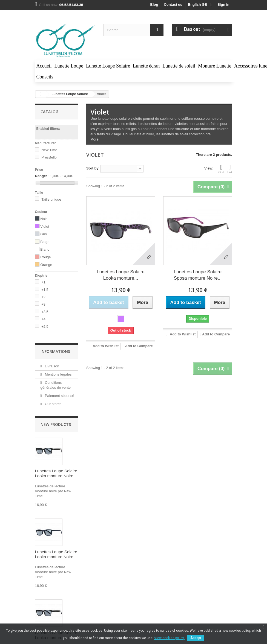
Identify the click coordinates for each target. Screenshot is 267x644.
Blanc (45, 249)
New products (56, 424)
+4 (43, 319)
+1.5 (45, 290)
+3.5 (45, 312)
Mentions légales (58, 374)
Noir (44, 219)
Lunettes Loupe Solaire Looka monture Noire (56, 473)
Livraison (51, 366)
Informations (55, 351)
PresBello (49, 157)
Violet (45, 226)
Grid (221, 169)
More (94, 139)
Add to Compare (139, 346)
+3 (43, 304)
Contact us (173, 5)
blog (154, 5)
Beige (45, 242)
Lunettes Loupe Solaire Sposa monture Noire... (198, 275)
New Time (49, 150)
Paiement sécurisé (59, 396)
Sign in (223, 5)
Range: (41, 176)
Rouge (45, 257)
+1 (43, 282)
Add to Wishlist (105, 346)
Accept (196, 638)
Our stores (53, 404)
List (230, 169)
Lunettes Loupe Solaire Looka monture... (121, 275)
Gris (44, 234)
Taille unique (51, 199)
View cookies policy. (169, 638)
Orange (46, 265)
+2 (43, 297)
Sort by (92, 168)
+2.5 (45, 327)
